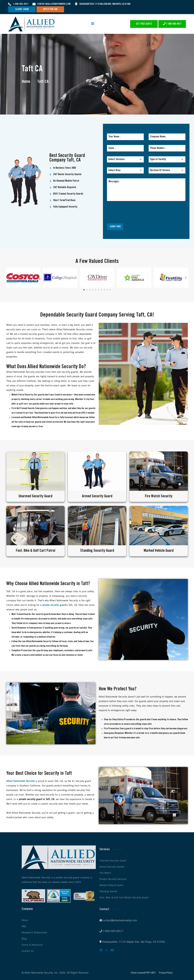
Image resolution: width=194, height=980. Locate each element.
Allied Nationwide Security (21, 781)
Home (26, 82)
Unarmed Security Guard (35, 496)
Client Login (22, 9)
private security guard (54, 605)
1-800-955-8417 (21, 4)
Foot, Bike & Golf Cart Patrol (35, 551)
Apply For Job (50, 9)
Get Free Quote (144, 24)
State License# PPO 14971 (143, 973)
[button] (8, 278)
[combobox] (125, 159)
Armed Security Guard (97, 496)
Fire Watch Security (159, 496)
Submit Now (115, 227)
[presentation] (146, 212)
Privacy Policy (166, 973)
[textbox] (122, 159)
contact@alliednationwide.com (54, 4)
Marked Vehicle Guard (159, 551)
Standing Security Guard (97, 551)
